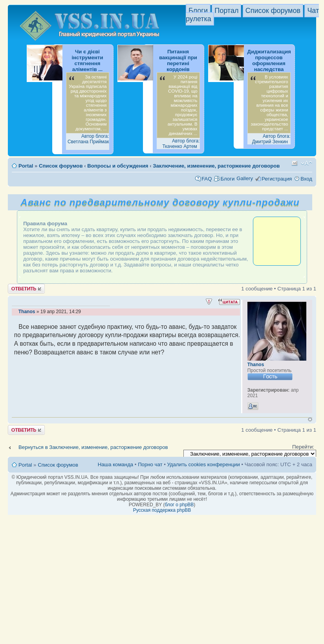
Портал (226, 11)
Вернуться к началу (310, 419)
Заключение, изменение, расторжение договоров (216, 166)
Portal (26, 166)
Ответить (26, 289)
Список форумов (273, 11)
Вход (306, 179)
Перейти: (303, 447)
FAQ (207, 179)
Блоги (198, 11)
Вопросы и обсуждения (118, 166)
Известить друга (295, 163)
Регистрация (277, 179)
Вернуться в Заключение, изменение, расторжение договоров (93, 447)
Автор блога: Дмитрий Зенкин (271, 139)
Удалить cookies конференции (203, 464)
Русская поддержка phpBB (162, 510)
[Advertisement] (277, 241)
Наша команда (115, 464)
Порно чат (150, 464)
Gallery (245, 178)
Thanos (27, 312)
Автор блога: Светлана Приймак (88, 139)
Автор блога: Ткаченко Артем (181, 144)
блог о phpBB (179, 505)
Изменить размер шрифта (307, 163)
